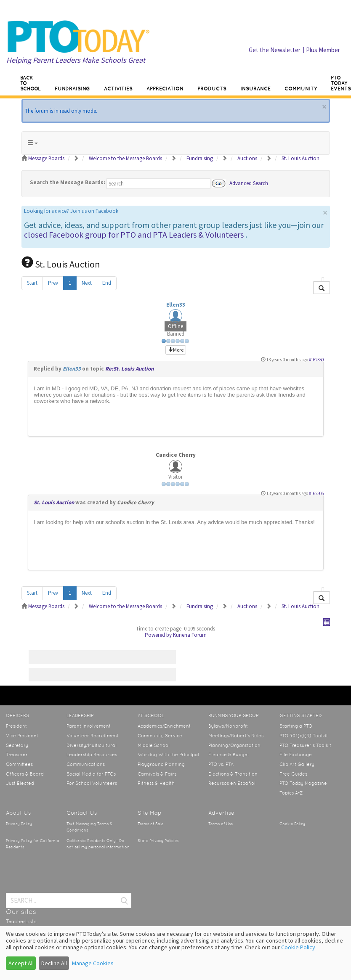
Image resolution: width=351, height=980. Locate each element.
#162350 (316, 360)
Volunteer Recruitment (93, 736)
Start (32, 283)
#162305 (316, 493)
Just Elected (20, 783)
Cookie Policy (292, 824)
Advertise (221, 813)
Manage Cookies (93, 963)
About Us (18, 813)
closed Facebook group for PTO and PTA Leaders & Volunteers (134, 234)
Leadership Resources (92, 755)
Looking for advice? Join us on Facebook (71, 211)
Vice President (22, 736)
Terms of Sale (150, 824)
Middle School (154, 745)
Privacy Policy (19, 824)
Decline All (54, 963)
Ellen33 (176, 305)
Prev (53, 283)
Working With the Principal (168, 755)
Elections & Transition (233, 774)
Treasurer (17, 755)
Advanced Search (249, 183)
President (16, 726)
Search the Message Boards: (68, 182)
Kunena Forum (190, 635)
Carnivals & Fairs (157, 774)
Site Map (150, 813)
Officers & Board (25, 774)
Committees (19, 764)
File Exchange (296, 755)
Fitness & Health (156, 783)
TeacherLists (21, 922)
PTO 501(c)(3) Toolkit (304, 736)
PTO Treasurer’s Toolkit (305, 745)
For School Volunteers (92, 783)
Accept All (21, 963)
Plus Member (323, 50)
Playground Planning (161, 764)
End (107, 283)
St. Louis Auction (54, 502)
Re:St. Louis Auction (129, 369)
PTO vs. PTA (221, 764)
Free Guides (293, 774)
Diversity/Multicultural (92, 745)
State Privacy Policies (158, 841)
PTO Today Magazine (303, 783)
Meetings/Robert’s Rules (236, 736)
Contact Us (82, 813)
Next (87, 283)
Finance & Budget (229, 755)
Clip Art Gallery (297, 764)
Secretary (17, 745)
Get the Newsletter (275, 50)
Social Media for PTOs (91, 774)
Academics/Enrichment (164, 726)
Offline (175, 326)
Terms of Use (221, 824)
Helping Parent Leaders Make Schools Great (76, 60)
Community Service (160, 736)
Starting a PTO (296, 726)
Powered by (158, 635)
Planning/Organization (234, 745)
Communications (86, 764)
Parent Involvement (89, 726)
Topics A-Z (291, 793)
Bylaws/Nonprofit (228, 726)
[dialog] (175, 953)
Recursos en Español (232, 783)
